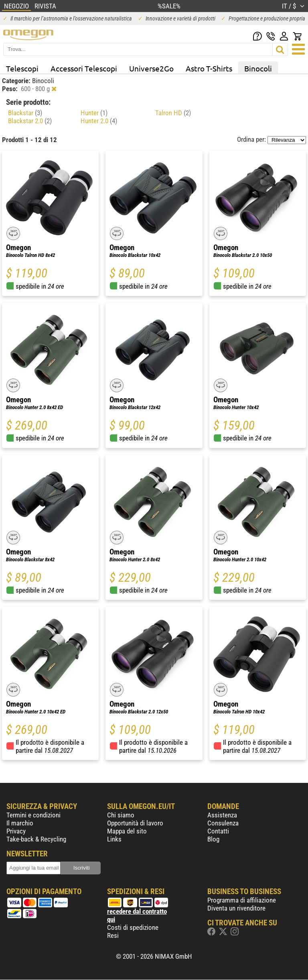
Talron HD (173, 113)
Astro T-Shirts (209, 68)
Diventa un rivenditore (236, 908)
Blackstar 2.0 (30, 121)
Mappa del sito (127, 831)
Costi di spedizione (133, 927)
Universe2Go (151, 68)
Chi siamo (121, 815)
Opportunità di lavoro (135, 823)
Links (114, 839)
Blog (213, 839)
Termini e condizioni (33, 815)
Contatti (218, 831)
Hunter (94, 113)
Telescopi (22, 68)
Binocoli (258, 68)
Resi (113, 935)
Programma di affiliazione (242, 900)
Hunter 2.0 (99, 121)
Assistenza (222, 815)
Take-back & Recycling (36, 839)
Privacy (16, 831)
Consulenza (223, 823)
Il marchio (20, 823)
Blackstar (25, 113)
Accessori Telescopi (84, 68)
